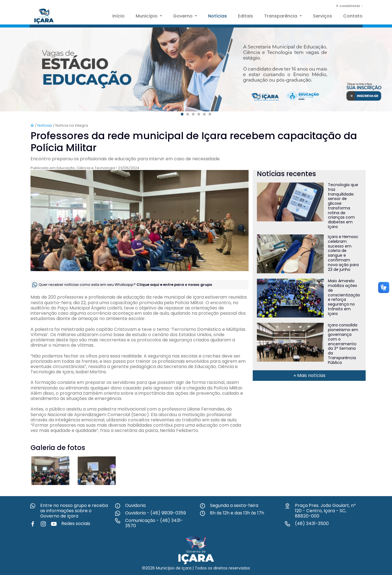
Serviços (323, 16)
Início (118, 16)
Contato (353, 16)
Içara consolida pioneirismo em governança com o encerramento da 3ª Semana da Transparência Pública (343, 344)
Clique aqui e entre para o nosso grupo (174, 284)
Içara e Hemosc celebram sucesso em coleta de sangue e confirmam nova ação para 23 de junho (343, 253)
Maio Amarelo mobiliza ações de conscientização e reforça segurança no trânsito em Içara (344, 297)
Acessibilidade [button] (348, 6)
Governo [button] (183, 16)
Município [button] (147, 16)
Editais (246, 16)
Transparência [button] (281, 16)
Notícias (218, 16)
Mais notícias (309, 375)
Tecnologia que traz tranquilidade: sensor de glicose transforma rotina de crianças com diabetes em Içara (343, 206)
